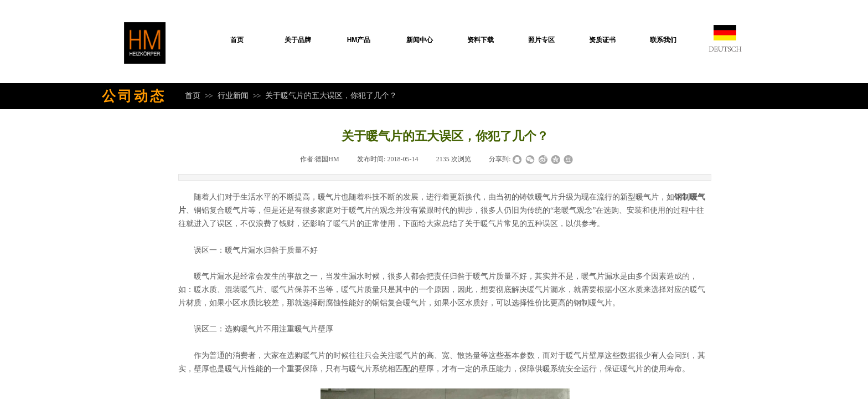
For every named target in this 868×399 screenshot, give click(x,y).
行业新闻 (233, 95)
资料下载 (480, 40)
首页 (237, 40)
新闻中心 (420, 40)
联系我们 (663, 40)
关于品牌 (298, 40)
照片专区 (541, 40)
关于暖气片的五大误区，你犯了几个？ (331, 95)
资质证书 (602, 40)
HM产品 (359, 40)
